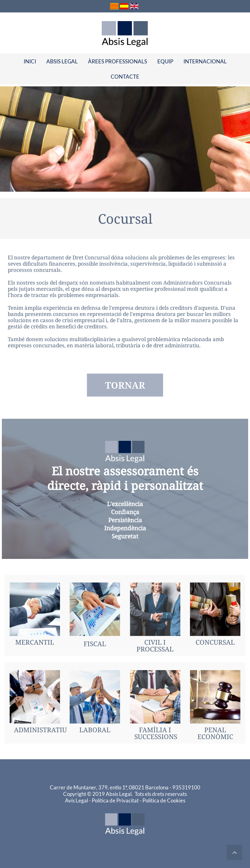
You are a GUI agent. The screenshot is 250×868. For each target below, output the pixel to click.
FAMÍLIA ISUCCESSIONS (156, 733)
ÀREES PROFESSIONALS (118, 61)
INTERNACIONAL (205, 61)
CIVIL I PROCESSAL (155, 646)
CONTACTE (125, 77)
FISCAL (95, 644)
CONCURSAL (215, 642)
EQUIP (165, 61)
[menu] (125, 69)
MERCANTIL (35, 642)
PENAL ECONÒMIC (215, 733)
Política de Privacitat (116, 800)
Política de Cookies (164, 800)
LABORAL (95, 730)
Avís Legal (77, 800)
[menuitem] (30, 61)
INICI (30, 61)
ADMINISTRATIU (40, 730)
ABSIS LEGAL (62, 61)
